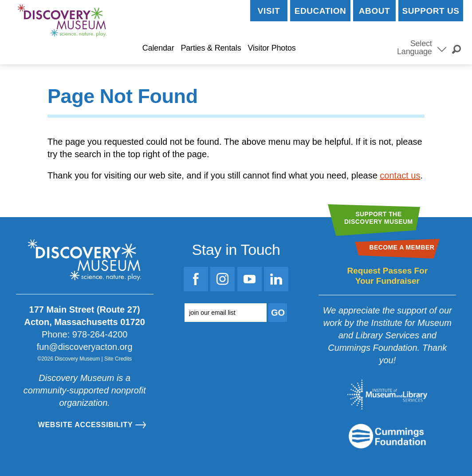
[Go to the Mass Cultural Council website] (387, 436)
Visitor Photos (271, 48)
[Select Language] (442, 48)
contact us (400, 175)
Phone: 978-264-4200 (85, 334)
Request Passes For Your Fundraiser (387, 276)
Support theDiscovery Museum (379, 218)
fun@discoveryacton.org (85, 347)
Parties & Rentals (211, 48)
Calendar (158, 48)
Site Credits (118, 359)
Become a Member (345, 48)
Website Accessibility (86, 425)
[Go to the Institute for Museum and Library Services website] (387, 395)
